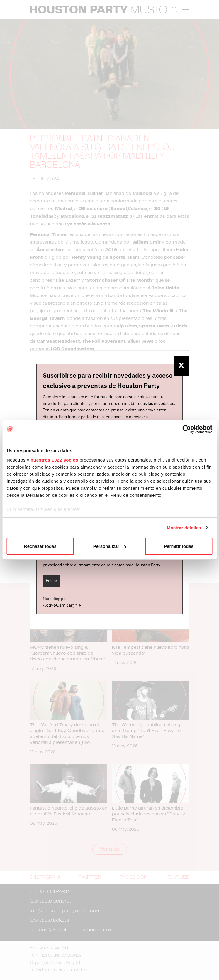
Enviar (51, 581)
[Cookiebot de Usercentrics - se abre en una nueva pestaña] (187, 429)
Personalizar (110, 546)
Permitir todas (179, 546)
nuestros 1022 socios (54, 460)
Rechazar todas (40, 546)
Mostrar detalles (184, 528)
